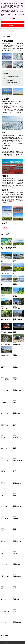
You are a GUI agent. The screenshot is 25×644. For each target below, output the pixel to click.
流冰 (16, 136)
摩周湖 (11, 201)
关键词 (3, 36)
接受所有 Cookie (12, 25)
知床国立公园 (12, 108)
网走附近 (9, 36)
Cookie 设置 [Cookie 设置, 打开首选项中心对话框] (12, 17)
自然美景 (5, 227)
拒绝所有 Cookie (12, 21)
